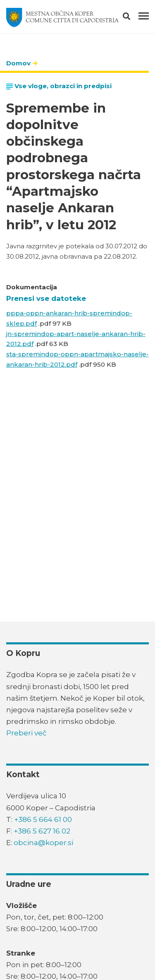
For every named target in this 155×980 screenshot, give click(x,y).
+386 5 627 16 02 (42, 831)
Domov (18, 63)
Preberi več (26, 733)
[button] (134, 18)
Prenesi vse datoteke (46, 298)
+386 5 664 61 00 (43, 819)
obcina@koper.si (43, 843)
